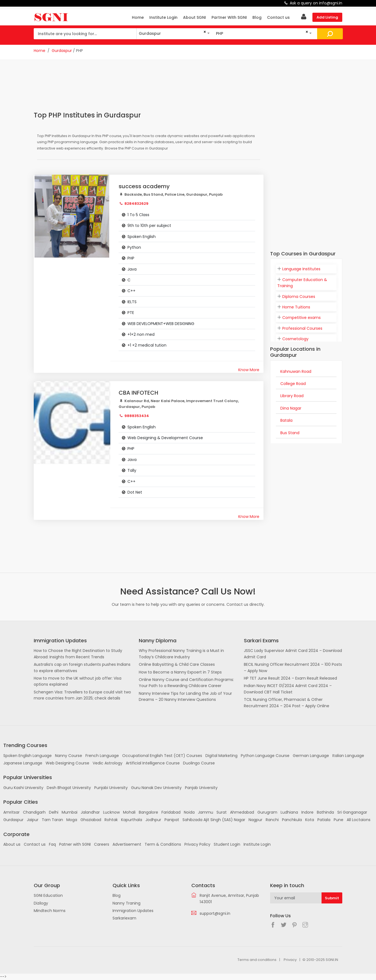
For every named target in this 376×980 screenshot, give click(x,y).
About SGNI (194, 17)
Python (134, 247)
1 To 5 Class (138, 215)
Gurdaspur (62, 51)
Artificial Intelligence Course (153, 763)
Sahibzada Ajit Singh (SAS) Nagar (214, 820)
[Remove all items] (204, 32)
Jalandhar (90, 812)
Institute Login (163, 17)
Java (132, 269)
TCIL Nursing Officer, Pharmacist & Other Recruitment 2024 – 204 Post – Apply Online (287, 703)
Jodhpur (153, 820)
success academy (144, 186)
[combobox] (174, 33)
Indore (307, 812)
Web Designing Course (67, 763)
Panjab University (201, 788)
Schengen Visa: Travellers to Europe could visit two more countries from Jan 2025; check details (82, 695)
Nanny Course (69, 756)
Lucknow (111, 812)
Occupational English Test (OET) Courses (162, 756)
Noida (189, 812)
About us (12, 844)
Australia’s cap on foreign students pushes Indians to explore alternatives (82, 667)
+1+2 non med (141, 334)
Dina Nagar (291, 408)
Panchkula (292, 820)
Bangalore (148, 812)
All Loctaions (359, 820)
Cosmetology (295, 339)
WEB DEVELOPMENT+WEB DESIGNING (161, 324)
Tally (132, 470)
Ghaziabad (91, 820)
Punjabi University (111, 788)
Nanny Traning (126, 903)
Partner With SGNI (229, 17)
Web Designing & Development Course (165, 438)
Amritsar (11, 812)
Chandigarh (34, 812)
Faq (52, 844)
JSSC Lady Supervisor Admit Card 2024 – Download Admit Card (293, 654)
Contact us (278, 17)
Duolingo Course (199, 763)
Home (138, 17)
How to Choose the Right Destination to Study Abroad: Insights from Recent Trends (78, 654)
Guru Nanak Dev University (156, 788)
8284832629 (136, 204)
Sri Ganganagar (352, 812)
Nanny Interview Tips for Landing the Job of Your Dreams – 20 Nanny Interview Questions (185, 696)
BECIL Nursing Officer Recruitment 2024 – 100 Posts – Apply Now (293, 667)
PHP (131, 258)
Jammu (206, 812)
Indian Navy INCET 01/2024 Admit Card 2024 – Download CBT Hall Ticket (288, 689)
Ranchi (272, 820)
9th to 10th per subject (149, 226)
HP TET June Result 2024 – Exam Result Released (290, 678)
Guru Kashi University (23, 788)
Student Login (227, 844)
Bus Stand (290, 433)
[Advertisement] (149, 89)
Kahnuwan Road (296, 371)
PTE (131, 313)
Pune (339, 820)
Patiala (324, 820)
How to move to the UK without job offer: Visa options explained (78, 681)
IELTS (132, 302)
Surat (222, 812)
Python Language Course (265, 756)
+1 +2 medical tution (147, 345)
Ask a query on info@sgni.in (316, 3)
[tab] (306, 269)
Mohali (129, 812)
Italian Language (348, 756)
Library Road (292, 396)
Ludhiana (289, 812)
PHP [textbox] (220, 33)
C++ (131, 291)
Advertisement (127, 844)
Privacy (290, 960)
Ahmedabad (242, 812)
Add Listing (327, 17)
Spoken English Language (28, 756)
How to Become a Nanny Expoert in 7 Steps (180, 672)
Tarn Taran (52, 820)
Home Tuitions (296, 307)
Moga (72, 820)
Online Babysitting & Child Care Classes (177, 664)
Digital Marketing (221, 756)
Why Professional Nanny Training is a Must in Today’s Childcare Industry (181, 654)
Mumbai (70, 812)
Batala (286, 420)
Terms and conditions (257, 960)
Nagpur (255, 820)
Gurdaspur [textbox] (150, 33)
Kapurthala (132, 820)
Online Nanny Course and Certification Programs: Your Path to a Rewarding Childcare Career (186, 683)
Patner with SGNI (75, 844)
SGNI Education (48, 895)
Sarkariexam (124, 918)
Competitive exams (301, 318)
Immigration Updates (133, 911)
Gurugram (267, 812)
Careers (102, 844)
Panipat (172, 820)
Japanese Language (23, 763)
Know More (249, 370)
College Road (293, 384)
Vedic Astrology (108, 763)
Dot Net (135, 492)
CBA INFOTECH (139, 393)
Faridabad (171, 812)
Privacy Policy (197, 844)
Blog (257, 17)
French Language (102, 756)
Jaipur (33, 820)
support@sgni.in (215, 913)
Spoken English (142, 237)
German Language (311, 756)
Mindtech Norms (50, 911)
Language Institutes (301, 269)
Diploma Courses (299, 297)
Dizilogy (41, 903)
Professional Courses (302, 328)
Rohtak (111, 820)
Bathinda (325, 812)
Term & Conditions (163, 844)
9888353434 (137, 416)
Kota (310, 820)
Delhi (54, 812)
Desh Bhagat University (69, 788)
